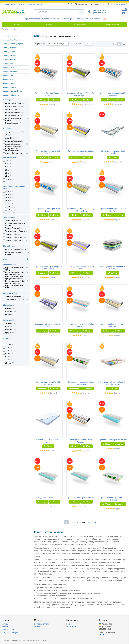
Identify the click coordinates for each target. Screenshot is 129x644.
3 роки (8, 351)
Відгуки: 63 (53, 104)
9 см (7, 167)
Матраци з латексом (13, 112)
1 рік (7, 342)
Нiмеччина (9, 330)
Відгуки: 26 (53, 162)
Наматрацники (8, 630)
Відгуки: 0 (53, 335)
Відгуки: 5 (86, 220)
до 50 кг (8, 192)
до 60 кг (8, 195)
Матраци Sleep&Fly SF (11, 40)
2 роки (8, 348)
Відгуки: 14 (86, 104)
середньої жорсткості (13, 132)
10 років (8, 363)
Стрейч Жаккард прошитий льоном (15, 225)
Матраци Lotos (8, 67)
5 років (8, 354)
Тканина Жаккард (12, 221)
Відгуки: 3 (53, 220)
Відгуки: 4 (86, 162)
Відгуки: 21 (53, 278)
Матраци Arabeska (10, 48)
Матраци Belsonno (10, 60)
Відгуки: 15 (86, 393)
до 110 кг (9, 210)
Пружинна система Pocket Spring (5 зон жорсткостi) (15, 278)
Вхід (68, 624)
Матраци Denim (9, 75)
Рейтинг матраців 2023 (35, 4)
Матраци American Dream (12, 91)
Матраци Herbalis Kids (11, 95)
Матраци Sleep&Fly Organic (13, 44)
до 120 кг (9, 213)
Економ (8, 315)
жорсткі (8, 138)
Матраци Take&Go (10, 52)
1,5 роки (8, 345)
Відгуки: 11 (118, 104)
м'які (7, 135)
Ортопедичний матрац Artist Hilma (113, 440)
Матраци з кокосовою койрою (88, 19)
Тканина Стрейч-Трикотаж (15, 240)
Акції (105, 19)
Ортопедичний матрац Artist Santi (81, 498)
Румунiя (8, 333)
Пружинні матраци (12, 106)
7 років (8, 360)
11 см (7, 173)
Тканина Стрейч (11, 234)
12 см (7, 176)
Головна (5, 29)
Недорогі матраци (12, 123)
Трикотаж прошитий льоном (16, 231)
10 (95, 522)
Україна (8, 323)
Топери (5, 627)
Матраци (5, 624)
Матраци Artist (8, 64)
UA (68, 4)
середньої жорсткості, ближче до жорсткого (13, 145)
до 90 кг (8, 204)
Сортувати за (40, 44)
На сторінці (79, 44)
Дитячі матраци (68, 19)
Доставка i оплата (8, 4)
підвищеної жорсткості (14, 141)
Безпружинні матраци (31, 19)
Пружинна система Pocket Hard (15, 287)
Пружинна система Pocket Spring (15, 269)
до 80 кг (8, 201)
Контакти (21, 4)
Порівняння (71, 627)
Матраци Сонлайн (10, 87)
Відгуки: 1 (86, 451)
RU (72, 4)
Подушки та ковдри (10, 633)
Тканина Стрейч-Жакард (14, 237)
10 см (7, 170)
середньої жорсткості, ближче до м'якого (13, 150)
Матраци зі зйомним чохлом (16, 249)
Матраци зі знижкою (10, 36)
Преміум (8, 308)
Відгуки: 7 (53, 451)
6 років (8, 357)
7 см (7, 161)
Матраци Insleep (9, 79)
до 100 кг (9, 207)
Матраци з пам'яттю (13, 115)
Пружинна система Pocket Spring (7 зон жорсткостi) (15, 282)
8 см (7, 164)
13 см (7, 179)
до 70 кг (8, 198)
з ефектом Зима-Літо (13, 296)
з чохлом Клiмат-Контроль (15, 300)
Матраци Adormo (9, 83)
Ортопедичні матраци (51, 19)
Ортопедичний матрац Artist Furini (48, 498)
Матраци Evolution (10, 56)
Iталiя (7, 326)
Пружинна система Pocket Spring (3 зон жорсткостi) (15, 273)
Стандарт (9, 312)
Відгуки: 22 (118, 162)
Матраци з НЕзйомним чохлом (14, 253)
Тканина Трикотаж (12, 228)
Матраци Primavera (10, 71)
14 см (7, 182)
